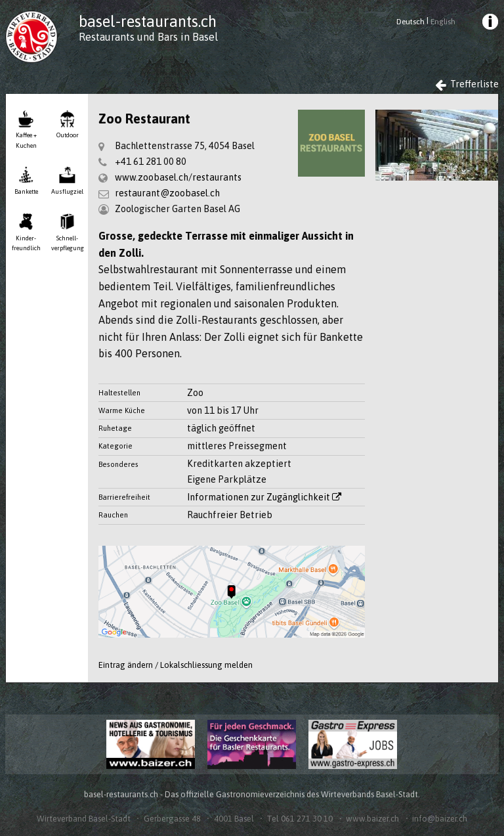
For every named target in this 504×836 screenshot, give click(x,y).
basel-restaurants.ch (148, 21)
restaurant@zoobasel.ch (167, 193)
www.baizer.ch (372, 819)
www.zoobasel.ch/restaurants (178, 177)
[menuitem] (489, 24)
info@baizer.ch (440, 819)
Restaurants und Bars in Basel (148, 37)
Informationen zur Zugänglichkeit (264, 497)
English (443, 22)
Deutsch (410, 22)
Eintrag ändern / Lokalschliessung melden (176, 665)
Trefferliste (467, 84)
